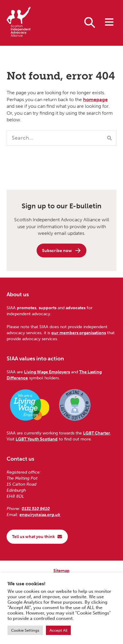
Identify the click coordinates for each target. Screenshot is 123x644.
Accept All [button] (58, 630)
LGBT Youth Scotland (37, 439)
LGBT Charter (97, 433)
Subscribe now (62, 250)
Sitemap (61, 571)
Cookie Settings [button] (25, 630)
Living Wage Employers (47, 372)
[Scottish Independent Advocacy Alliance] (19, 23)
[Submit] (109, 138)
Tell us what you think (37, 537)
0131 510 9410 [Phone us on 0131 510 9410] (36, 509)
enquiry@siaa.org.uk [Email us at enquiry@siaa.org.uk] (40, 515)
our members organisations (79, 333)
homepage (95, 100)
